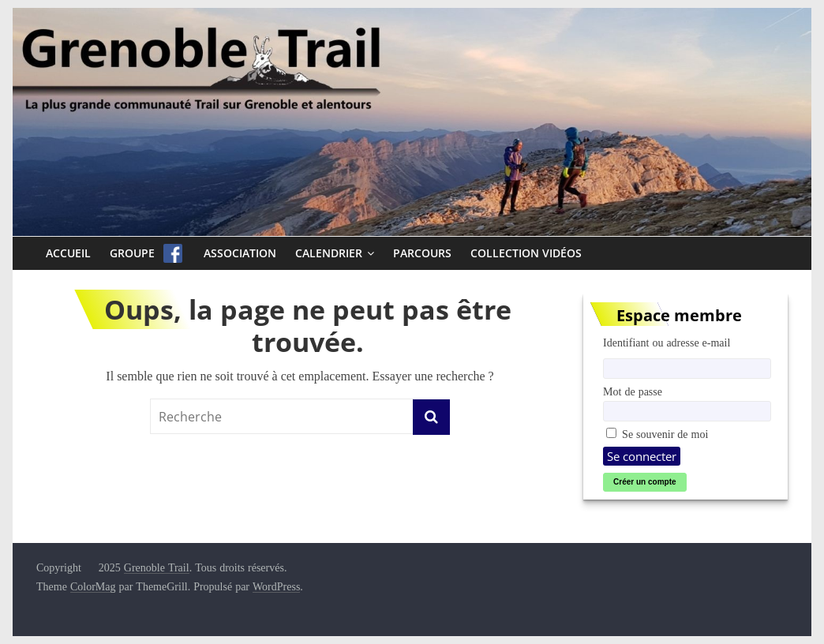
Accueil (68, 253)
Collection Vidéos (526, 253)
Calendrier (329, 253)
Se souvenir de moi (657, 434)
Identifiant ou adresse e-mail (667, 343)
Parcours (422, 253)
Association (240, 253)
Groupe (132, 253)
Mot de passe (633, 391)
